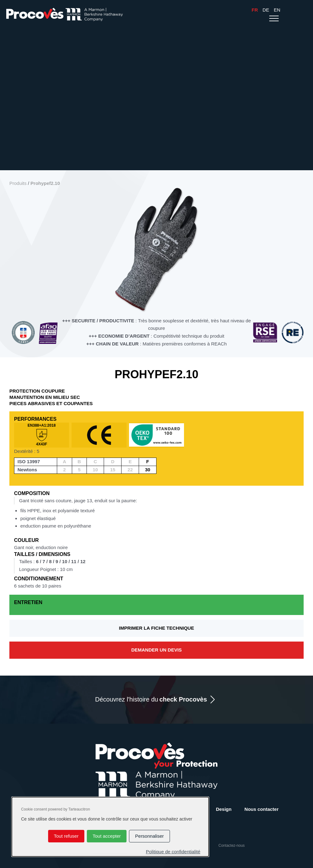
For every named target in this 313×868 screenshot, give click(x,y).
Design (224, 809)
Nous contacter (262, 809)
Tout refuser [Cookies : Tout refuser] (66, 836)
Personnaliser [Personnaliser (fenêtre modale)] (150, 836)
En (277, 10)
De (266, 10)
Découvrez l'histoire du (151, 699)
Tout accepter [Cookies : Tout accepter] (107, 836)
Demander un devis (156, 650)
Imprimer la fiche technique (156, 628)
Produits (18, 183)
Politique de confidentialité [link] (173, 852)
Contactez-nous (231, 846)
